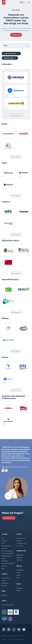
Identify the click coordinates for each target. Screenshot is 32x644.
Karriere (19, 573)
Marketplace (5, 583)
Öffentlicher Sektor (7, 556)
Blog (18, 578)
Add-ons (4, 581)
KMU (3, 538)
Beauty (3, 558)
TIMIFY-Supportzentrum (8, 605)
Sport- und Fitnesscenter (8, 563)
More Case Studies (15, 115)
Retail (3, 543)
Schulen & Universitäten (8, 553)
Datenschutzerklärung (18, 639)
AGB (10, 639)
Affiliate (19, 591)
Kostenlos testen (21, 538)
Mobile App (19, 560)
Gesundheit (5, 561)
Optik (3, 568)
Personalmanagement (7, 551)
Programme (20, 588)
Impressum (4, 639)
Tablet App (19, 557)
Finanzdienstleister (6, 546)
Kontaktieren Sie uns (9, 518)
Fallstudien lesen (16, 35)
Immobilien (5, 548)
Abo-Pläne (4, 595)
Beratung (4, 566)
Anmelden (19, 541)
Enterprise (4, 541)
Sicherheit (4, 586)
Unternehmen (20, 570)
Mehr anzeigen (15, 157)
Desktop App (20, 555)
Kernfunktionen (6, 578)
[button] (3, 471)
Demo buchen (20, 546)
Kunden (18, 575)
